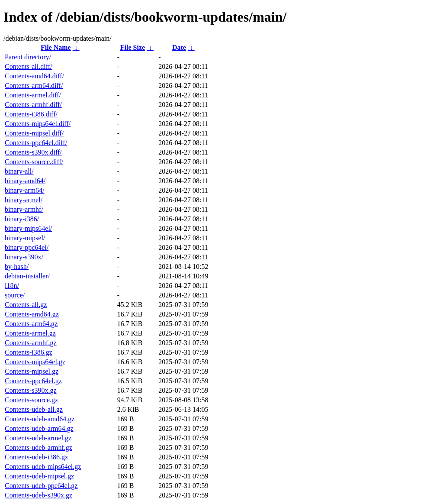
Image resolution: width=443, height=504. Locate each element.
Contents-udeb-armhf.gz (39, 447)
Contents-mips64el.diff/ (38, 124)
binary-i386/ (22, 219)
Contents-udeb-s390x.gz (39, 495)
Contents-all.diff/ (28, 66)
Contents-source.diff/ (34, 162)
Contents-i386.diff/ (31, 114)
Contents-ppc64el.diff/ (36, 143)
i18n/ (12, 286)
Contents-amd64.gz (32, 314)
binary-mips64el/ (28, 228)
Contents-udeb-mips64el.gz (43, 467)
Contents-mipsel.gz (32, 371)
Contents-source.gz (31, 400)
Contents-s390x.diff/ (33, 152)
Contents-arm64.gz (31, 324)
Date (179, 47)
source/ (15, 295)
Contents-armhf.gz (31, 343)
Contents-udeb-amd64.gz (40, 419)
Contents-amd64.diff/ (34, 76)
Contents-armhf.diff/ (33, 105)
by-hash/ (17, 267)
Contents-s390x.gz (31, 390)
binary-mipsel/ (25, 238)
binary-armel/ (24, 200)
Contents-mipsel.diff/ (34, 133)
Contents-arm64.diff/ (34, 86)
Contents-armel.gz (30, 333)
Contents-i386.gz (29, 352)
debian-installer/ (27, 276)
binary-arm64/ (25, 190)
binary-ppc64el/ (27, 247)
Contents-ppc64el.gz (33, 381)
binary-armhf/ (24, 209)
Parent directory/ (28, 57)
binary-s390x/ (24, 257)
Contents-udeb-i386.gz (36, 457)
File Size (133, 47)
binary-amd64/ (25, 181)
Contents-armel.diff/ (33, 95)
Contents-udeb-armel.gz (38, 438)
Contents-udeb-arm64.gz (39, 428)
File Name (56, 47)
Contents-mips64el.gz (35, 362)
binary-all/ (19, 171)
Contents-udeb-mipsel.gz (39, 476)
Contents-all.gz (26, 305)
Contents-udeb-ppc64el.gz (41, 486)
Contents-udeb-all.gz (34, 409)
